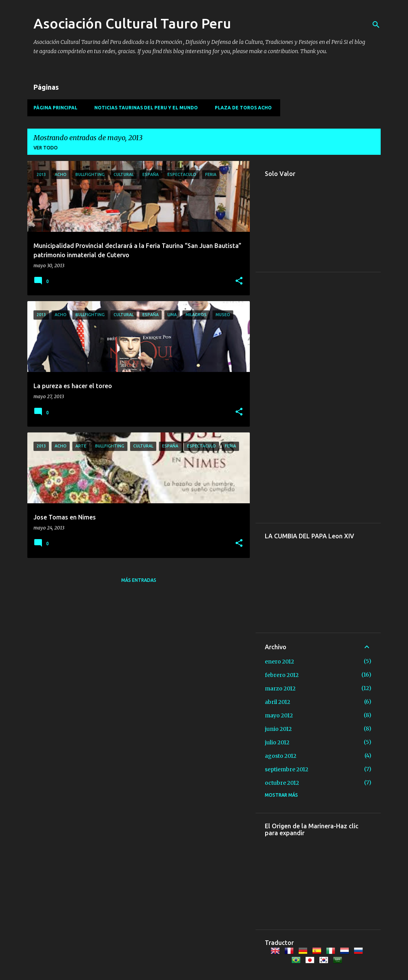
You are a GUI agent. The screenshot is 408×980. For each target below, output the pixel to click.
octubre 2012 (282, 783)
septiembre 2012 (287, 769)
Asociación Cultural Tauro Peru (132, 23)
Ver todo (46, 148)
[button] (239, 281)
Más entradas (139, 580)
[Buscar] (376, 25)
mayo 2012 (279, 715)
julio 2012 (277, 742)
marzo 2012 (280, 689)
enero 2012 (279, 662)
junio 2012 (278, 729)
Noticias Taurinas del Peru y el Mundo (146, 108)
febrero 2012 (282, 675)
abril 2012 (278, 702)
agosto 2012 (281, 756)
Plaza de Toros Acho (243, 108)
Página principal (55, 108)
